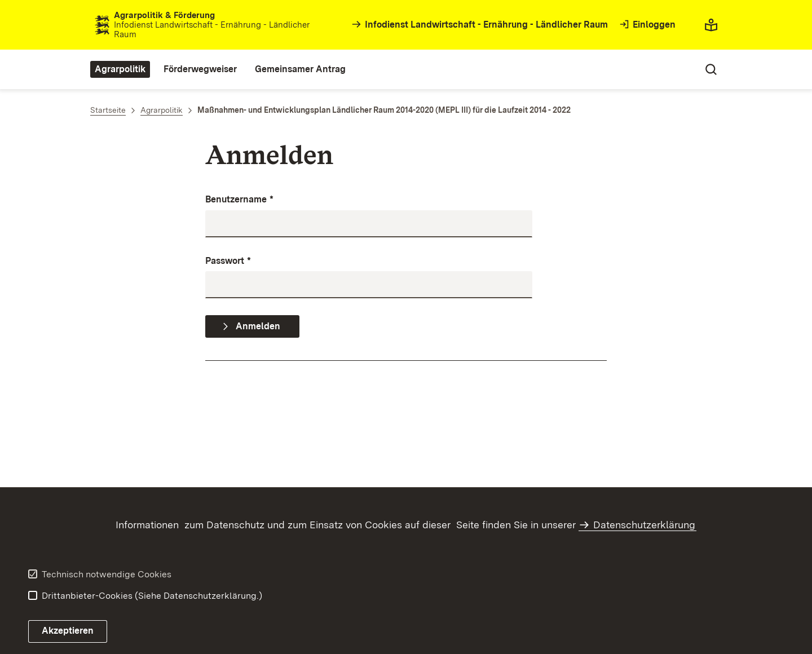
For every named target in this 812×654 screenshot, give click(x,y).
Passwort (228, 261)
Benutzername (239, 200)
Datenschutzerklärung (644, 525)
